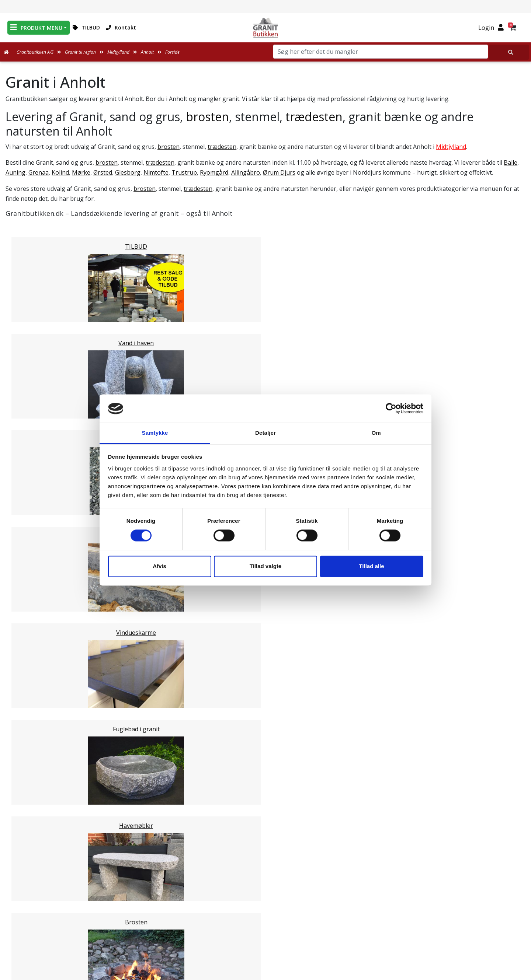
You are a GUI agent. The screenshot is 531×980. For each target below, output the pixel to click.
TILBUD (86, 27)
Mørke (81, 172)
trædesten (314, 117)
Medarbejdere (265, 883)
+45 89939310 (440, 916)
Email (231, 820)
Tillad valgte (265, 566)
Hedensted (35, 676)
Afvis (159, 566)
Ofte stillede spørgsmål (265, 910)
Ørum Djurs (279, 172)
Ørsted (103, 172)
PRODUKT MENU (36, 27)
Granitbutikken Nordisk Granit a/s (435, 867)
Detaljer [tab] (265, 433)
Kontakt (121, 27)
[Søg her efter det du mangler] (509, 52)
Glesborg (128, 172)
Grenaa (39, 172)
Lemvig (30, 578)
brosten (207, 117)
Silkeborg (34, 631)
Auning (15, 172)
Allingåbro (246, 172)
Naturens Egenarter (267, 919)
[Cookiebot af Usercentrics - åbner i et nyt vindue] (391, 409)
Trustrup (184, 172)
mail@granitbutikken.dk (440, 900)
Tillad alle (371, 566)
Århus (29, 649)
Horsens (32, 552)
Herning (32, 561)
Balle (511, 162)
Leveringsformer (266, 892)
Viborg (30, 693)
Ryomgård (214, 172)
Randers (32, 623)
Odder (29, 614)
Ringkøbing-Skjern (46, 667)
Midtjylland (451, 147)
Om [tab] (376, 433)
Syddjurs (32, 596)
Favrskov (33, 605)
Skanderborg (39, 640)
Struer (29, 587)
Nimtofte (156, 172)
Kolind (60, 172)
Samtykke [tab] (155, 433)
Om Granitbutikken (265, 901)
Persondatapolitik (267, 945)
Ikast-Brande (38, 658)
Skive (27, 685)
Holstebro (34, 570)
